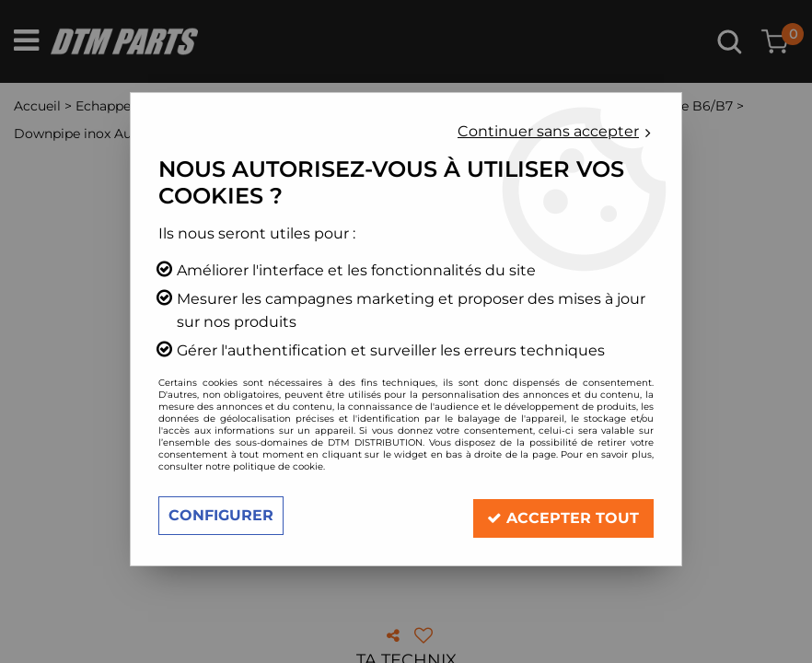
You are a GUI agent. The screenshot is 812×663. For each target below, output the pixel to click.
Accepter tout (563, 515)
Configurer (221, 515)
